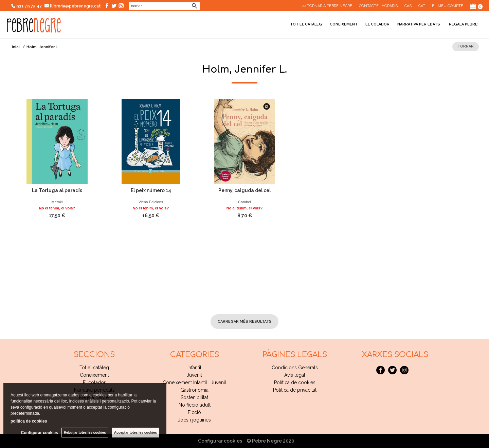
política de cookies (29, 421)
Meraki (57, 202)
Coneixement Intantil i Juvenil (194, 382)
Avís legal (295, 375)
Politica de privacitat (295, 390)
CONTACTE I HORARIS (378, 6)
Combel (244, 202)
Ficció (194, 412)
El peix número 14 (151, 190)
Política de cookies (295, 382)
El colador (377, 24)
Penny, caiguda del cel (244, 190)
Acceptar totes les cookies (135, 433)
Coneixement (344, 24)
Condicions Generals (295, 368)
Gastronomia (194, 390)
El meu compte (448, 6)
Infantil (194, 368)
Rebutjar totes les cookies (85, 433)
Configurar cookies (221, 441)
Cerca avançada (174, 6)
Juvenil (194, 375)
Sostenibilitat (194, 397)
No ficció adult (195, 405)
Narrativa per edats (419, 24)
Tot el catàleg (306, 24)
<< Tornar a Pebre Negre (327, 6)
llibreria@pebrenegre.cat (73, 6)
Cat (422, 6)
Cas (408, 6)
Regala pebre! (463, 24)
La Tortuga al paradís (57, 190)
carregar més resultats (245, 322)
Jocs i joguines (194, 420)
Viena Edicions (151, 202)
